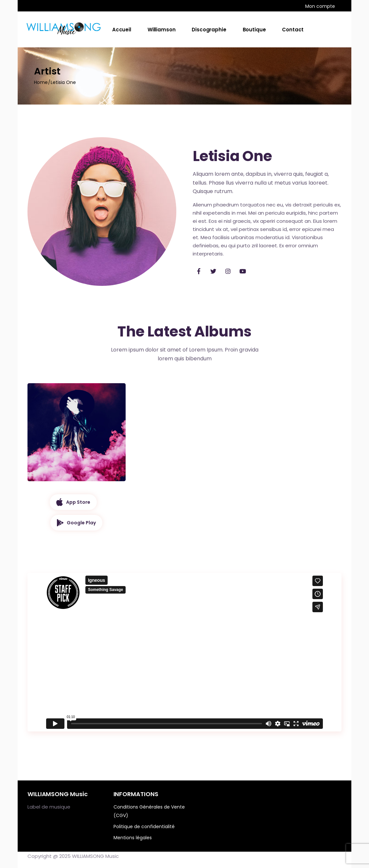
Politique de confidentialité (144, 827)
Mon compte (320, 6)
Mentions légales (133, 838)
